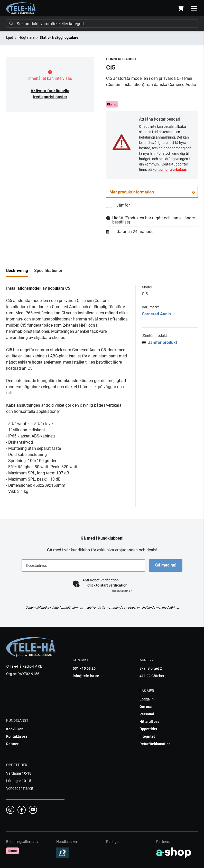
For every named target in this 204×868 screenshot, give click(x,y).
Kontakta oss (17, 736)
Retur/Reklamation (155, 744)
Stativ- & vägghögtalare (59, 37)
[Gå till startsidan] (21, 8)
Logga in (147, 699)
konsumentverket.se (169, 170)
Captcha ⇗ (122, 591)
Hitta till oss (149, 721)
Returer (12, 744)
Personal (147, 714)
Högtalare (26, 37)
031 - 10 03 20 (84, 668)
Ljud (10, 37)
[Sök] (102, 24)
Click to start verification (107, 585)
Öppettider (148, 729)
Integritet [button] (147, 736)
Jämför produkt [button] (159, 342)
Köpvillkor (14, 729)
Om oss (146, 707)
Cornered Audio (156, 314)
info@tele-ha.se (86, 676)
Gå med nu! (166, 565)
